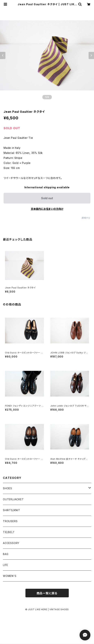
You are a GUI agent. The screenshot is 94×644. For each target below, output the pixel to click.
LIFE (6, 565)
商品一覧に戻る (47, 593)
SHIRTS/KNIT (12, 510)
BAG (6, 554)
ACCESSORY (11, 543)
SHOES (7, 488)
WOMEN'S (10, 576)
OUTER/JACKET (13, 499)
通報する (86, 218)
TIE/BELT (9, 532)
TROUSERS (10, 521)
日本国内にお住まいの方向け (47, 209)
